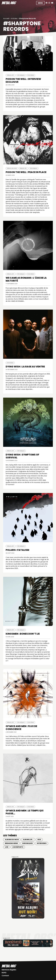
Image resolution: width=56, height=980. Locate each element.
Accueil (6, 18)
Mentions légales (9, 970)
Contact (5, 976)
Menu (40, 3)
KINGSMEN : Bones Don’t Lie (23, 634)
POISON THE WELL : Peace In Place (26, 172)
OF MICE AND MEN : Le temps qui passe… (25, 812)
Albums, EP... (11, 75)
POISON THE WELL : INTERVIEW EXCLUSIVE (23, 80)
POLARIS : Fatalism (17, 550)
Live (7, 847)
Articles (14, 18)
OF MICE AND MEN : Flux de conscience (21, 728)
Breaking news (11, 843)
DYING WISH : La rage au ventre (25, 367)
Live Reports (18, 847)
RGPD (4, 973)
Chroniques (21, 75)
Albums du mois (12, 168)
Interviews (31, 75)
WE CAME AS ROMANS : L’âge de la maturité (26, 279)
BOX (39, 840)
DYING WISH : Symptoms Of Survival (22, 456)
